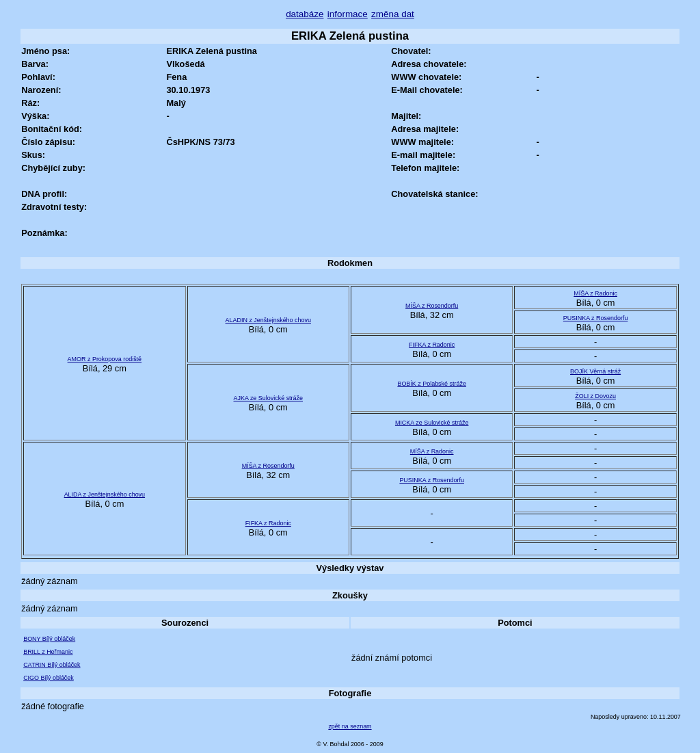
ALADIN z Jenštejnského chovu (268, 320)
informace (348, 14)
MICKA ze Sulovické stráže (432, 423)
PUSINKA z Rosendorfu (596, 318)
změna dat (393, 14)
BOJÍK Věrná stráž (595, 371)
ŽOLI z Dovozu (595, 396)
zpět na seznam (350, 726)
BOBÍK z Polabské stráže (432, 384)
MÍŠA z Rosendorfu (432, 306)
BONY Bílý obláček (49, 639)
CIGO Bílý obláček (49, 678)
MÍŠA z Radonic (595, 293)
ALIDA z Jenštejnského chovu (105, 494)
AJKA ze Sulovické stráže (269, 398)
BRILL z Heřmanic (48, 652)
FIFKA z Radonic (432, 345)
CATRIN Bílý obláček (52, 665)
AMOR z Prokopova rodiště (105, 359)
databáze (305, 14)
